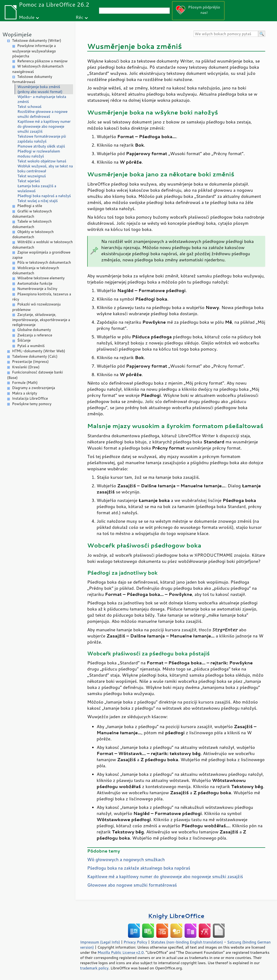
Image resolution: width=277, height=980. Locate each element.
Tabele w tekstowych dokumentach (32, 224)
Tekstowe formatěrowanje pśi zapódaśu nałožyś (42, 139)
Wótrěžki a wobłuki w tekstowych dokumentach (43, 245)
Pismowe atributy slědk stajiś (41, 146)
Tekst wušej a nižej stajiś (38, 201)
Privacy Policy (135, 942)
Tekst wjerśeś (29, 181)
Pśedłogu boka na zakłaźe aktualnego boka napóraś (139, 868)
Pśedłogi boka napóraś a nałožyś (44, 196)
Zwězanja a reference (35, 335)
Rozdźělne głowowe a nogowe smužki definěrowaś (42, 114)
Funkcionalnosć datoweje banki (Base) (35, 375)
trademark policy (94, 968)
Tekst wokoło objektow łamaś (42, 161)
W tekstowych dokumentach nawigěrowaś (38, 69)
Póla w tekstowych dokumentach (44, 262)
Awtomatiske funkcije (35, 283)
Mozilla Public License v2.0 (121, 952)
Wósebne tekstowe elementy (41, 278)
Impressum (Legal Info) (100, 942)
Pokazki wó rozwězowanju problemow (36, 307)
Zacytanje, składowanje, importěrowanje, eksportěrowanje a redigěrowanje (41, 320)
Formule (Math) (25, 383)
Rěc (80, 17)
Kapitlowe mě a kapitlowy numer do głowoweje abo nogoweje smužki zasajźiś (44, 126)
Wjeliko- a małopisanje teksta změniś (42, 99)
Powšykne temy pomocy (32, 404)
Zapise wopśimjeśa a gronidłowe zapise (41, 255)
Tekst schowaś (29, 107)
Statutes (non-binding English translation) (187, 942)
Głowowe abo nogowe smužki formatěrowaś (132, 885)
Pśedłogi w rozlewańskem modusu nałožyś (39, 154)
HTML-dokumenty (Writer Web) (39, 351)
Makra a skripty (25, 393)
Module (27, 17)
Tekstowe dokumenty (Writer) (37, 40)
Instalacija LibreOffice (30, 398)
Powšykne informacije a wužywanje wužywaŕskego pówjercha (34, 51)
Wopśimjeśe (17, 34)
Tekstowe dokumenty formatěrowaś (32, 79)
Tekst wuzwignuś (32, 176)
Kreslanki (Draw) (26, 367)
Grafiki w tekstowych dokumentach (32, 214)
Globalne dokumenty (34, 330)
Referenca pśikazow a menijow (42, 61)
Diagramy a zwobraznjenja (33, 388)
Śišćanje (24, 340)
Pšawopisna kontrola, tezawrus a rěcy (42, 297)
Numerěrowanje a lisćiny (37, 289)
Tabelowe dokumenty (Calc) (35, 356)
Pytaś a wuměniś (31, 346)
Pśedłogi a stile (30, 206)
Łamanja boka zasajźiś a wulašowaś (37, 188)
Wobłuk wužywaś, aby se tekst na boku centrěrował (45, 169)
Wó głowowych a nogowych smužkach (126, 859)
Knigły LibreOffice (176, 916)
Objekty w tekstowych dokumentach (33, 234)
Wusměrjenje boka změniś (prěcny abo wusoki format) (40, 89)
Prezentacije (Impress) (30, 362)
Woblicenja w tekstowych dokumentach (36, 271)
